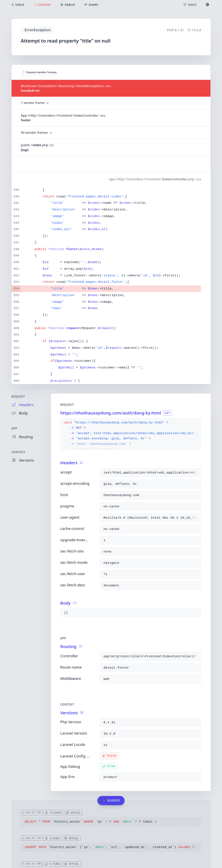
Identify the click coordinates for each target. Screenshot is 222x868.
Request (18, 397)
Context (18, 452)
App (14, 429)
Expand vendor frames (40, 72)
